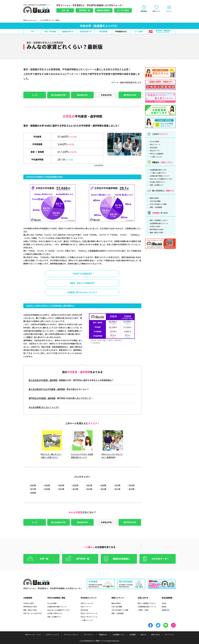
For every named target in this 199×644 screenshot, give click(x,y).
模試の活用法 (154, 199)
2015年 (61, 489)
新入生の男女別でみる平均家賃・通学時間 (48, 390)
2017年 (33, 489)
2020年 (102, 485)
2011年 (115, 489)
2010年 (129, 489)
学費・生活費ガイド (157, 185)
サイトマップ (169, 635)
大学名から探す (155, 227)
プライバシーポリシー (71, 635)
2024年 (47, 485)
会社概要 (132, 635)
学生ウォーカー (36, 582)
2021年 (88, 485)
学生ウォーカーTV (87, 603)
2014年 (74, 489)
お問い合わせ (155, 635)
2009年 (33, 492)
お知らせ (143, 635)
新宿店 (164, 607)
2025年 (33, 485)
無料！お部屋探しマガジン (159, 221)
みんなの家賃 (154, 142)
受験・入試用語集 (156, 208)
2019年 (115, 485)
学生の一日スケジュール (89, 613)
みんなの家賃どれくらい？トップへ (45, 408)
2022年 (74, 485)
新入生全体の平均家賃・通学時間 (44, 381)
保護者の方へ (103, 635)
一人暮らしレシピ (156, 157)
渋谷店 (164, 603)
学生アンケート (155, 145)
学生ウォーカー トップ (30, 20)
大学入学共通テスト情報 (158, 205)
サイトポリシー (89, 635)
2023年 (61, 485)
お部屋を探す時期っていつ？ (160, 176)
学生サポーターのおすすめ (32, 613)
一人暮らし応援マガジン (158, 173)
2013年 (88, 489)
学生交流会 (154, 148)
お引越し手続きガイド (157, 182)
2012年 (102, 489)
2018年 (129, 485)
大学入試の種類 (155, 202)
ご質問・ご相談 (143, 610)
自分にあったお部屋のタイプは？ (161, 179)
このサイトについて (52, 635)
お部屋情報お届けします (158, 170)
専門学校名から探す (157, 230)
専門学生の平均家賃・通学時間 (43, 399)
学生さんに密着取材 (157, 154)
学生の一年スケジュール (89, 617)
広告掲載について (119, 635)
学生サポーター (155, 151)
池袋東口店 (165, 610)
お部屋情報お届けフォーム (159, 224)
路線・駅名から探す (157, 233)
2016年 (47, 489)
